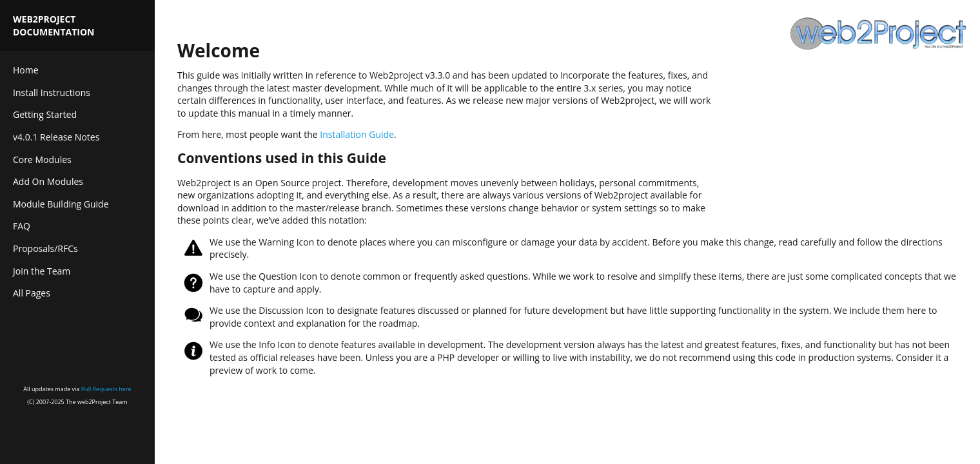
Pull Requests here (106, 389)
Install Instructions (52, 92)
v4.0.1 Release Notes (56, 137)
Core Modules (42, 159)
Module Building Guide (61, 204)
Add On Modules (48, 181)
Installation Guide (357, 134)
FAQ (22, 226)
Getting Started (45, 114)
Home (26, 70)
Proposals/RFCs (45, 248)
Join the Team (42, 271)
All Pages (32, 293)
